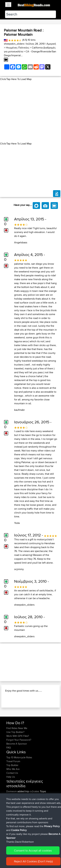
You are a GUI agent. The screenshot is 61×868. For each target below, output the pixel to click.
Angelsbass (21, 242)
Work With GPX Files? (18, 736)
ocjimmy (19, 569)
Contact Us (12, 773)
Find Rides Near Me (17, 728)
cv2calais (34, 791)
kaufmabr (19, 410)
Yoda (17, 523)
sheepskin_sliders (14, 44)
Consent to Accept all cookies (33, 850)
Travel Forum (13, 761)
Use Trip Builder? (15, 732)
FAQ (9, 748)
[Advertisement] (30, 111)
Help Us (11, 777)
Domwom (12, 791)
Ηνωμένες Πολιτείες (17, 48)
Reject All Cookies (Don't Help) (33, 861)
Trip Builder (12, 765)
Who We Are (13, 769)
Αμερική (51, 44)
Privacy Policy (52, 826)
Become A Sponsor (17, 744)
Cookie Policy (19, 830)
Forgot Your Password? (19, 740)
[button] (5, 662)
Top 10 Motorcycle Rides (19, 757)
